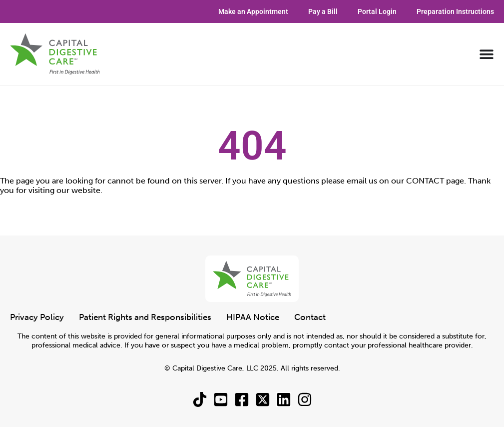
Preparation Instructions (455, 11)
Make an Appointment (253, 11)
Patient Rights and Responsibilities (145, 317)
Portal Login (377, 11)
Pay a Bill (323, 11)
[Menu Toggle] (487, 54)
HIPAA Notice (253, 317)
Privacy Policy (37, 317)
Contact (310, 317)
